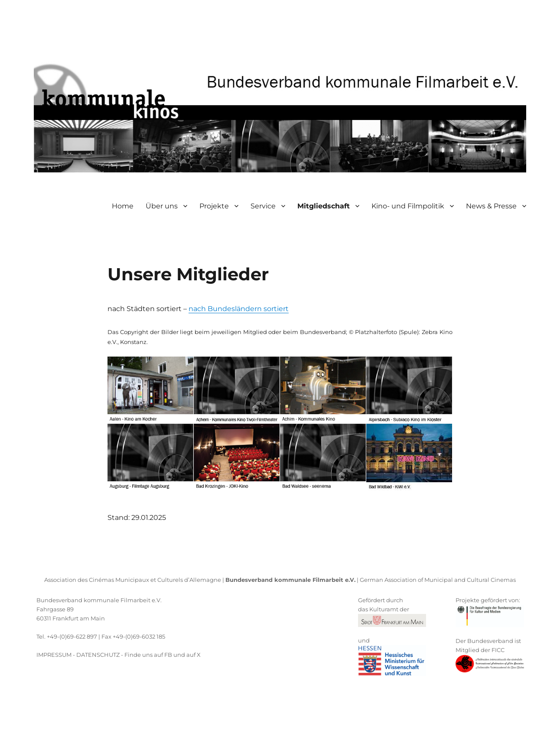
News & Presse (491, 206)
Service (263, 206)
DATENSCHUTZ (98, 655)
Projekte (214, 206)
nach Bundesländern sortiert (239, 309)
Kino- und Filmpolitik (408, 206)
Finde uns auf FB (148, 655)
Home (123, 206)
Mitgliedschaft (324, 206)
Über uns (162, 206)
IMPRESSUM (54, 655)
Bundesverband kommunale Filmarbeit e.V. (99, 600)
